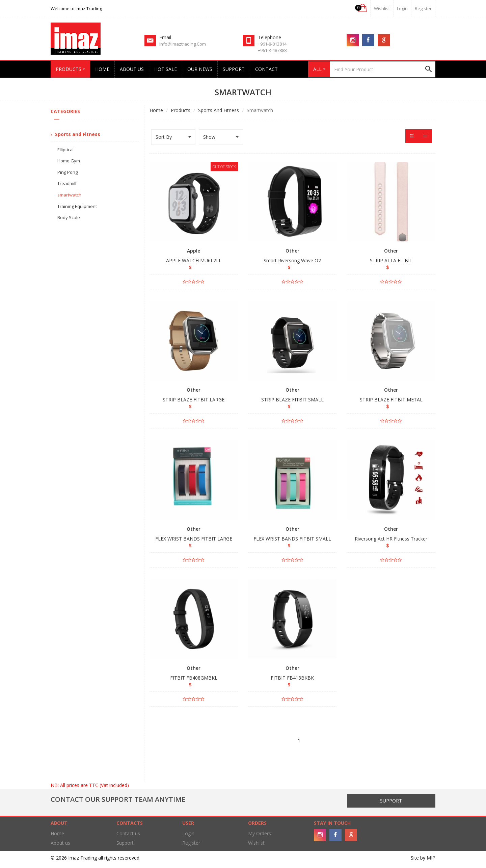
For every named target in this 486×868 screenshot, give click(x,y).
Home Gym (69, 161)
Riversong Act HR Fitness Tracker (391, 539)
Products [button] (70, 69)
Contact (266, 69)
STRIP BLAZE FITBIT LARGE (194, 400)
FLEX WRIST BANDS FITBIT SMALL (292, 539)
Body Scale (69, 217)
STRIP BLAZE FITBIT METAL (391, 400)
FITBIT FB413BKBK (292, 678)
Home (102, 69)
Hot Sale (166, 69)
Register (423, 8)
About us (132, 69)
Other (292, 251)
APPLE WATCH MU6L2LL (194, 260)
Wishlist (382, 8)
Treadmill (67, 183)
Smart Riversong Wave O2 (292, 260)
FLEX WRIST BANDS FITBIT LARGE (194, 539)
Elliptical (65, 150)
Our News (200, 69)
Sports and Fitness (219, 110)
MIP (431, 858)
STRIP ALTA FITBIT (391, 260)
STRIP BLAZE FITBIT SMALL (292, 400)
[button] (362, 8)
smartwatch (69, 195)
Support (234, 69)
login (402, 8)
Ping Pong (67, 172)
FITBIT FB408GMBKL (194, 678)
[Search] (383, 69)
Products (181, 110)
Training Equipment (77, 206)
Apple (194, 251)
